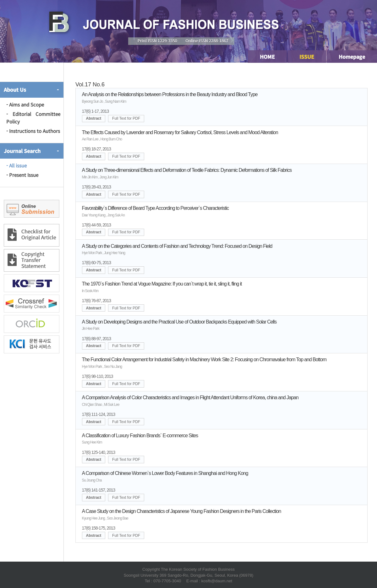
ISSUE (307, 57)
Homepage (352, 57)
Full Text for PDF (126, 118)
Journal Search (22, 151)
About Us (15, 90)
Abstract (94, 118)
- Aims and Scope (25, 104)
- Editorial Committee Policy (33, 118)
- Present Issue (22, 175)
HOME (267, 57)
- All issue (16, 165)
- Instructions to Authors (33, 131)
